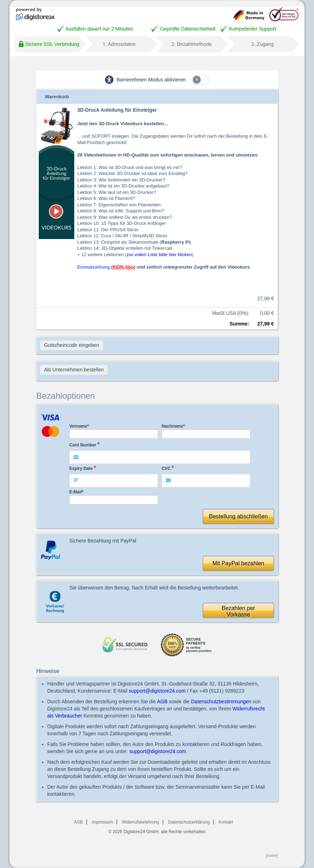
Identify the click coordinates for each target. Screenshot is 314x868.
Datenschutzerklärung (189, 822)
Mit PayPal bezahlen (238, 563)
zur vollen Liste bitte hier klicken (159, 255)
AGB (162, 702)
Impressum (102, 822)
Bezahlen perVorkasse (238, 611)
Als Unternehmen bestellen (74, 370)
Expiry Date (81, 469)
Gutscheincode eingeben (72, 345)
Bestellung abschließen (238, 516)
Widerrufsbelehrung (140, 822)
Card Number (83, 445)
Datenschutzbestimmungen (221, 702)
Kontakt (226, 822)
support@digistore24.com (157, 691)
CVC (166, 469)
